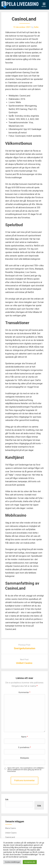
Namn (25, 737)
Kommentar (24, 692)
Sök (7, 800)
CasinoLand (10, 837)
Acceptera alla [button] (30, 862)
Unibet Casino (24, 663)
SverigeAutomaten (25, 648)
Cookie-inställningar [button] (12, 862)
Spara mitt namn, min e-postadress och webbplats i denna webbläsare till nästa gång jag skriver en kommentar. (26, 770)
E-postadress (25, 747)
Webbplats (25, 758)
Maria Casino (11, 828)
